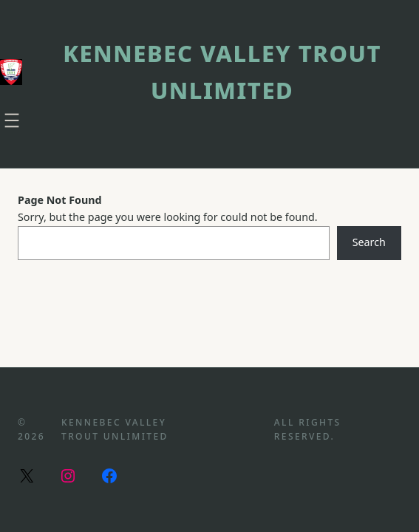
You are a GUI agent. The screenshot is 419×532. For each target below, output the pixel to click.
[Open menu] (12, 120)
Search (369, 242)
